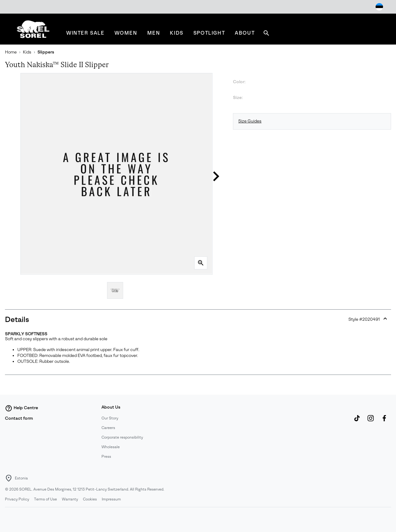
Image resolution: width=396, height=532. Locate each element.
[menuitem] (85, 33)
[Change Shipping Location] (379, 7)
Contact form (19, 418)
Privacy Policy (17, 499)
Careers (108, 428)
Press (106, 457)
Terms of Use (45, 499)
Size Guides (250, 121)
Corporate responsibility (122, 437)
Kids (27, 52)
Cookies (90, 499)
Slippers (46, 52)
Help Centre (22, 408)
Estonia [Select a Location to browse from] (21, 478)
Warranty (70, 499)
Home (11, 52)
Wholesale (111, 447)
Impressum (111, 499)
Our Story (110, 418)
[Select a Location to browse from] (9, 478)
